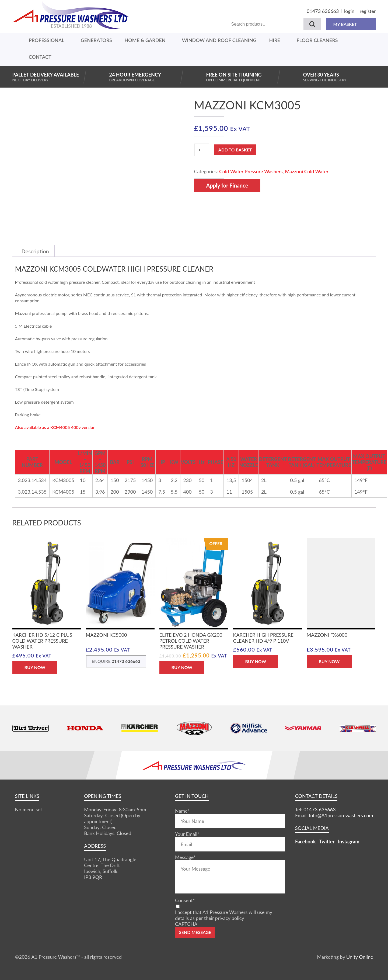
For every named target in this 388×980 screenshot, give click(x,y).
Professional (47, 40)
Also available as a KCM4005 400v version (55, 427)
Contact (40, 57)
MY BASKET (351, 24)
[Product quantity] (202, 150)
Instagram (349, 842)
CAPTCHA (186, 924)
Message (185, 857)
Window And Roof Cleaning (219, 40)
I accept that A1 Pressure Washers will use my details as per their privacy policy (223, 915)
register (368, 11)
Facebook (305, 842)
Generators (96, 40)
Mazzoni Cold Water (307, 171)
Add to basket (235, 150)
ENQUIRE (116, 661)
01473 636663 (323, 11)
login (349, 11)
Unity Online (360, 957)
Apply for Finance (227, 185)
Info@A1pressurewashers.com (341, 815)
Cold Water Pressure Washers (251, 171)
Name (182, 811)
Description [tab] (35, 251)
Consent (185, 900)
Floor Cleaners (317, 40)
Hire (275, 40)
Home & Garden (145, 40)
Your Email (187, 834)
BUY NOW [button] (35, 667)
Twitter (327, 842)
